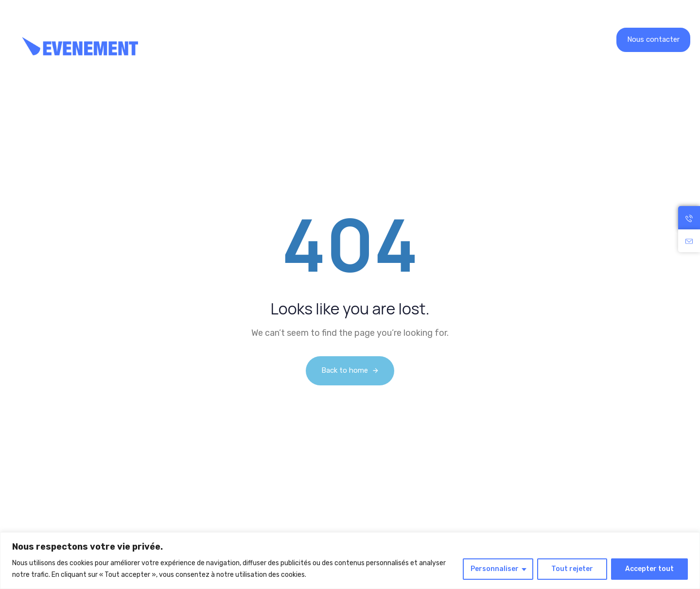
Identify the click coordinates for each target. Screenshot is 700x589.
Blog (412, 40)
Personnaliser (495, 569)
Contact (453, 40)
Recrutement (362, 40)
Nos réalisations (288, 40)
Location (218, 40)
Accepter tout (649, 569)
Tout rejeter (572, 569)
